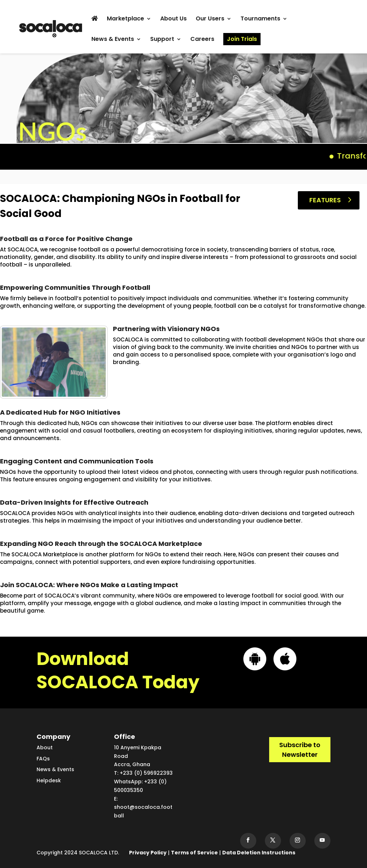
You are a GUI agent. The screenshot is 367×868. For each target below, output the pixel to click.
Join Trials (242, 39)
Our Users (210, 19)
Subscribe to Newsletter (300, 750)
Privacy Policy (148, 853)
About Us (173, 19)
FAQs (43, 759)
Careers (202, 40)
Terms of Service (194, 853)
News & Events (113, 40)
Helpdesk (49, 780)
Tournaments (260, 19)
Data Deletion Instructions (259, 853)
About (45, 747)
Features (325, 200)
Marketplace (125, 19)
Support (162, 40)
